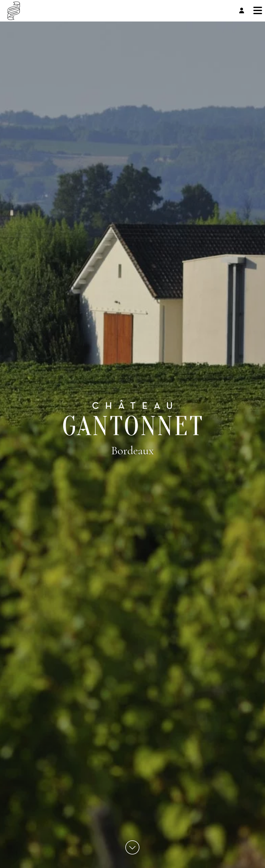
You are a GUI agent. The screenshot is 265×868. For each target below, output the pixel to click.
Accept (131, 842)
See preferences (232, 842)
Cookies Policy (168, 856)
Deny (181, 842)
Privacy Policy (191, 856)
